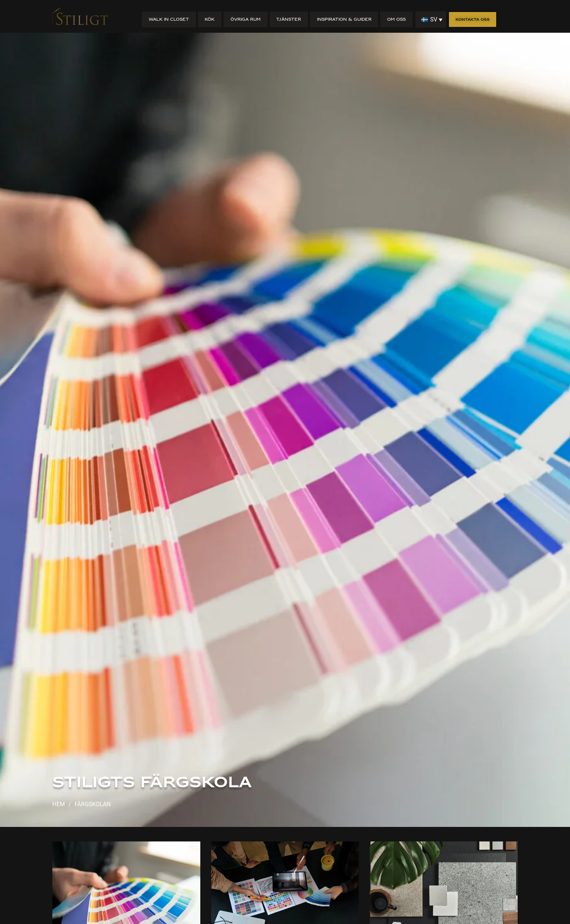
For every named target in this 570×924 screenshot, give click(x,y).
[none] (431, 19)
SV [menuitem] (434, 19)
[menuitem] (431, 19)
